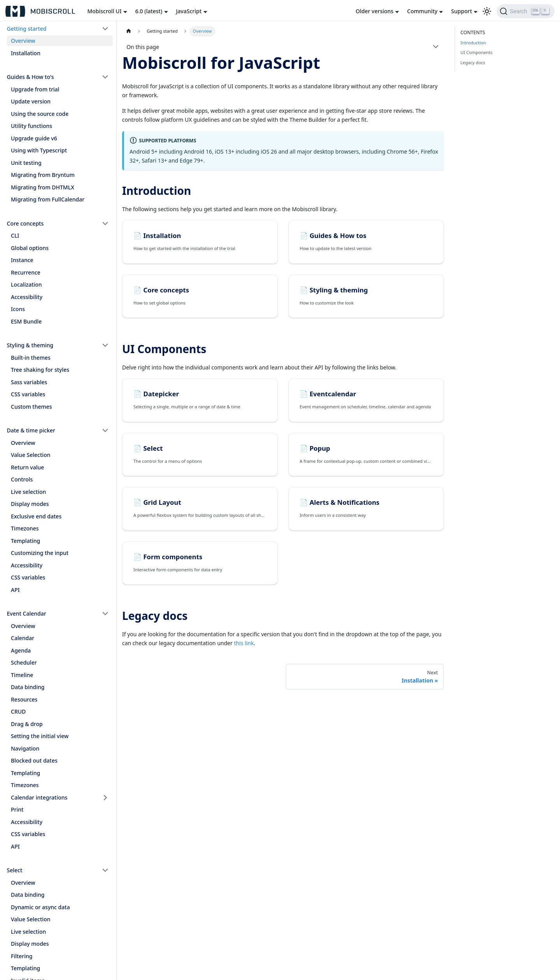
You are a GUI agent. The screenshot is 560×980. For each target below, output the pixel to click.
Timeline (22, 675)
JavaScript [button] (189, 11)
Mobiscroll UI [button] (104, 11)
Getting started (27, 29)
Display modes (30, 504)
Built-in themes (31, 358)
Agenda (21, 650)
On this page (143, 47)
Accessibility (27, 297)
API (15, 590)
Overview (23, 41)
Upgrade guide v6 (34, 138)
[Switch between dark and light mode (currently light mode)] (487, 11)
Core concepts (25, 223)
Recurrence (26, 272)
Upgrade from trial (35, 89)
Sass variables (29, 382)
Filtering (22, 956)
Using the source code (40, 114)
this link (244, 643)
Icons (18, 309)
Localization (26, 284)
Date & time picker (31, 430)
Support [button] (462, 11)
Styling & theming (30, 345)
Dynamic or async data (40, 907)
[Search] (526, 11)
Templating (25, 541)
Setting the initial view (40, 736)
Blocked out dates (34, 760)
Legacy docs (473, 62)
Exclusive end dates (36, 516)
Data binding (28, 687)
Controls (22, 479)
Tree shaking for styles (40, 370)
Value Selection (31, 455)
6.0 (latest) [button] (149, 11)
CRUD (18, 711)
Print (17, 809)
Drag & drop (27, 724)
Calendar (23, 638)
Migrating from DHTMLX (43, 187)
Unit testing (26, 163)
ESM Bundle (26, 321)
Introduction (473, 43)
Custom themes (31, 407)
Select (15, 870)
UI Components (476, 52)
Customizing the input (40, 553)
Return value (27, 467)
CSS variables (28, 394)
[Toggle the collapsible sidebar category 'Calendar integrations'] (106, 798)
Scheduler (24, 662)
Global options (30, 248)
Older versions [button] (375, 11)
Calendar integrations (39, 797)
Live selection (28, 492)
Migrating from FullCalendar (48, 199)
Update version (31, 101)
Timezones (25, 528)
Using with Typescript (39, 150)
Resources (24, 699)
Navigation (25, 748)
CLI (15, 235)
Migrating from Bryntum (43, 175)
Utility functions (31, 126)
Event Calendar (27, 613)
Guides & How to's (31, 77)
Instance (22, 260)
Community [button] (422, 11)
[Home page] (129, 31)
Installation (26, 53)
